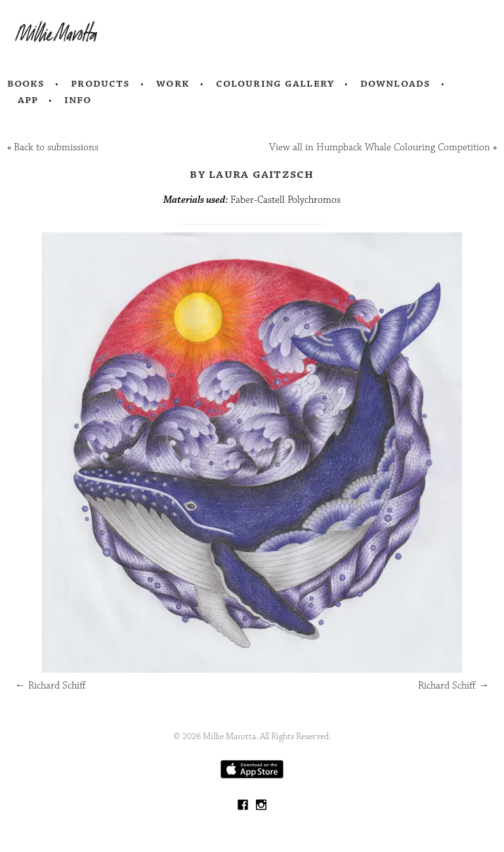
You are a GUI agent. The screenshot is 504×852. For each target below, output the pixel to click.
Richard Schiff (51, 686)
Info (78, 100)
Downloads (395, 83)
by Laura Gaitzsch (252, 174)
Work (173, 83)
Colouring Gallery (275, 83)
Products (100, 83)
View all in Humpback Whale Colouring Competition (380, 147)
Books (26, 83)
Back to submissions (56, 147)
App (28, 100)
